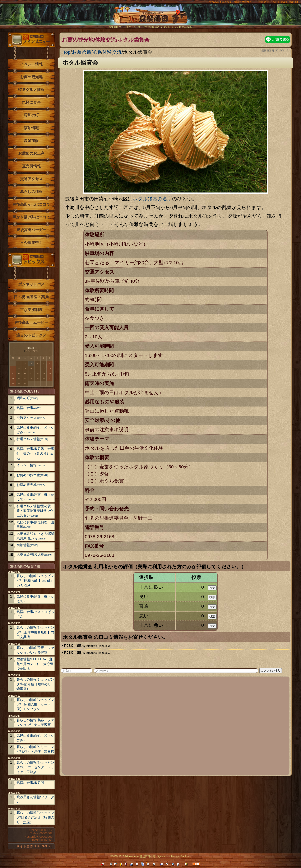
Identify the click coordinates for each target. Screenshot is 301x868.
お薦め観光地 (87, 52)
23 (25, 378)
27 (50, 378)
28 (13, 383)
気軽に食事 (31, 102)
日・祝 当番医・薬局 (31, 297)
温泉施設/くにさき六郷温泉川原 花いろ (35, 536)
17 (31, 373)
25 (37, 378)
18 (37, 373)
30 (25, 383)
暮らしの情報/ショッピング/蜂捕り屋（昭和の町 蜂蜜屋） (35, 684)
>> (36, 348)
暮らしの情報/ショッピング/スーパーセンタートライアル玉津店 (35, 767)
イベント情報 (31, 64)
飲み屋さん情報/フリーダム (35, 799)
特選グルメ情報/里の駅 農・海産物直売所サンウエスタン (35, 511)
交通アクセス (31, 179)
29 (19, 383)
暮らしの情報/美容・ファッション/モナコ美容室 (35, 722)
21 (13, 378)
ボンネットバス (31, 284)
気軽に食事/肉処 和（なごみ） (35, 430)
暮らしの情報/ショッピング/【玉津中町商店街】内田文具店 (35, 632)
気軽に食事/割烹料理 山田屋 (35, 524)
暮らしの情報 (31, 192)
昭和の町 (31, 115)
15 (19, 373)
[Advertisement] (176, 725)
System (161, 857)
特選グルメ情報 (31, 90)
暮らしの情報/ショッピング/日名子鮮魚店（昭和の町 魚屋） (35, 817)
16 (25, 373)
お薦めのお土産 (31, 153)
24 (31, 378)
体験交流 (112, 52)
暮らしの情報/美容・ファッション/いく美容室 (35, 650)
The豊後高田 (150, 18)
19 (44, 373)
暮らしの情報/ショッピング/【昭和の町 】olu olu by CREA (35, 581)
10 (31, 368)
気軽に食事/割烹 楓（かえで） (35, 497)
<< (26, 348)
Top (67, 52)
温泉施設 (31, 141)
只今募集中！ (31, 243)
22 (19, 378)
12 (44, 368)
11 (37, 368)
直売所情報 (31, 166)
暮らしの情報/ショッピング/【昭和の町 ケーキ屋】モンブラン (35, 705)
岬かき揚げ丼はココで (31, 217)
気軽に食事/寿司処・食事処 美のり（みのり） (35, 454)
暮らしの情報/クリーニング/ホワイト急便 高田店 (35, 749)
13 (50, 368)
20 (50, 373)
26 (44, 378)
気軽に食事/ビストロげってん (35, 614)
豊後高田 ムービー (31, 322)
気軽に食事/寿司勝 (30, 783)
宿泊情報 (31, 128)
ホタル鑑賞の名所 (152, 199)
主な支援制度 (31, 310)
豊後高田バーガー (31, 230)
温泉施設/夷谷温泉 (34, 555)
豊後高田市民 (148, 857)
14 (13, 373)
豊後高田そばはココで (31, 204)
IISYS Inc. (185, 857)
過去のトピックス (31, 335)
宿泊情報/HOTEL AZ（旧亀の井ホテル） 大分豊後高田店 (35, 664)
